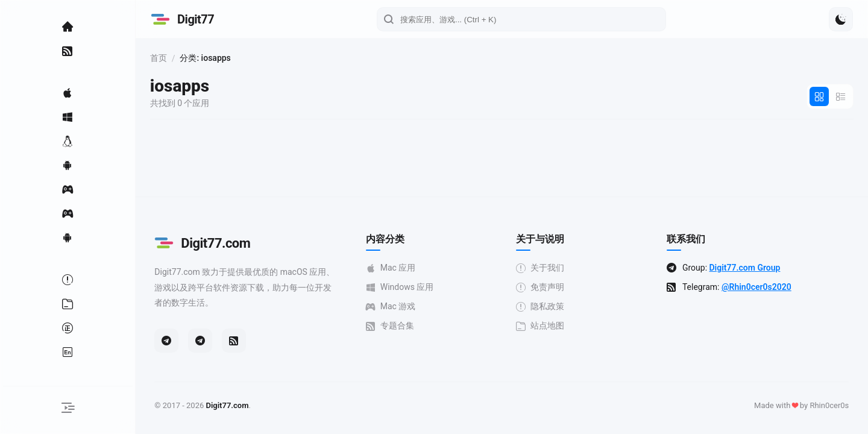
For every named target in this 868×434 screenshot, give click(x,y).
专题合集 (394, 326)
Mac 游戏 (395, 307)
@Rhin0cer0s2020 (761, 287)
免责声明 (545, 287)
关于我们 (545, 268)
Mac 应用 (395, 268)
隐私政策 (545, 307)
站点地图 (545, 326)
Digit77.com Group (749, 268)
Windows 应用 (404, 287)
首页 (168, 58)
